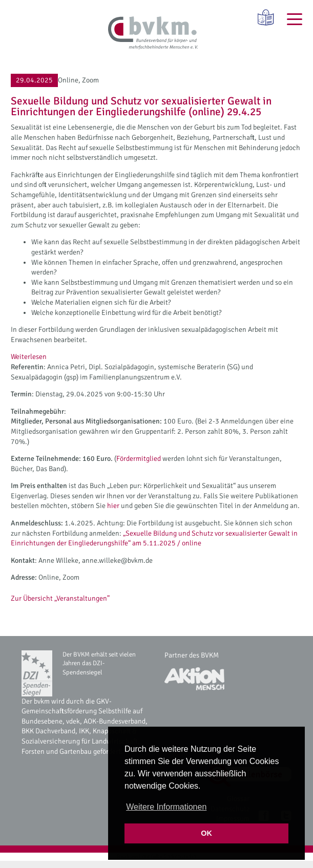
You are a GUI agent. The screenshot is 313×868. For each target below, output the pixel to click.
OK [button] (206, 833)
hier (113, 506)
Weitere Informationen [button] (166, 807)
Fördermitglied (139, 459)
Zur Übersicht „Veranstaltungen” (60, 598)
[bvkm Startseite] (153, 33)
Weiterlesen (29, 357)
